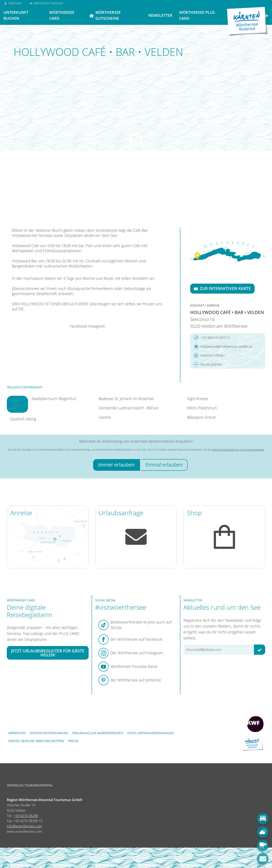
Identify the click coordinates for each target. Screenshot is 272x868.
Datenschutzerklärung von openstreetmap (238, 450)
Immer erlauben (116, 465)
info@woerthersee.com (24, 826)
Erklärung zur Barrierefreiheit (98, 733)
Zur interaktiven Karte (222, 288)
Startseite (13, 3)
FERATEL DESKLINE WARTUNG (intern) (36, 741)
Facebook (78, 326)
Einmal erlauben (164, 465)
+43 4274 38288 (26, 816)
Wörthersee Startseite (46, 3)
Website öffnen (209, 355)
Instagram (96, 326)
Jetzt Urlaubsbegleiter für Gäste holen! (48, 653)
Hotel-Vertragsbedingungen (151, 733)
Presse (73, 741)
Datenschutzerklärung (49, 733)
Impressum (17, 733)
